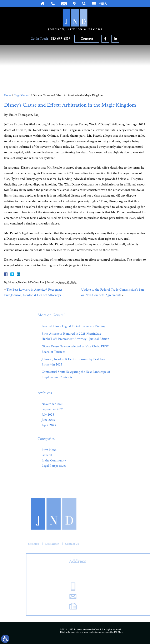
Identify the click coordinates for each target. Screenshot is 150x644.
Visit (74, 4)
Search (84, 4)
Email (64, 4)
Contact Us (20, 544)
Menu (103, 4)
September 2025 (53, 409)
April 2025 (49, 425)
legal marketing (91, 632)
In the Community (54, 461)
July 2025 (48, 415)
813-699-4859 (61, 39)
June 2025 (48, 420)
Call (53, 4)
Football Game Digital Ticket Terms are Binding (73, 326)
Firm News (49, 450)
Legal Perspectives (54, 466)
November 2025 (52, 404)
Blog (16, 95)
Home (43, 4)
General (26, 95)
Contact (87, 38)
